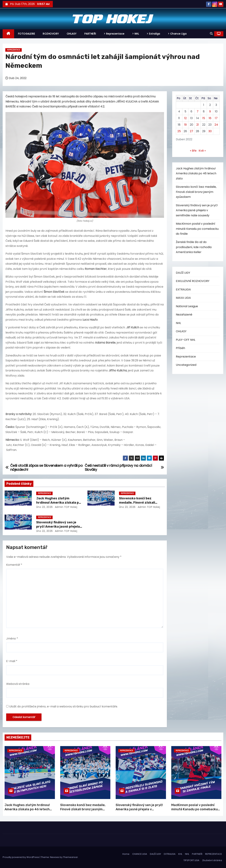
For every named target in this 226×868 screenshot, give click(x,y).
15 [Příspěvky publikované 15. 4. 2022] (204, 118)
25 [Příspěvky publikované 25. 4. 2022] (179, 131)
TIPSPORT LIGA (191, 860)
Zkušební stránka (212, 860)
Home (126, 854)
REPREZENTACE (214, 854)
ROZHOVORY (51, 34)
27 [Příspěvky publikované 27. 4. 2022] (191, 131)
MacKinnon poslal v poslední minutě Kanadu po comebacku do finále (197, 229)
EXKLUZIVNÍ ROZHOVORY (193, 281)
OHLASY (72, 34)
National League (187, 306)
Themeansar (70, 857)
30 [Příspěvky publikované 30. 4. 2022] (210, 131)
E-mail (12, 661)
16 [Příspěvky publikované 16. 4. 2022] (210, 118)
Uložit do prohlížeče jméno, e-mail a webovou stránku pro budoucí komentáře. (63, 706)
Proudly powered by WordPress (21, 857)
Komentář (14, 565)
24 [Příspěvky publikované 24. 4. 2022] (216, 125)
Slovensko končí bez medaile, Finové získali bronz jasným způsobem (139, 503)
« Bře (193, 151)
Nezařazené (184, 315)
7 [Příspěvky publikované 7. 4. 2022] (198, 111)
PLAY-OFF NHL (186, 340)
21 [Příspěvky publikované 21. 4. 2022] (198, 125)
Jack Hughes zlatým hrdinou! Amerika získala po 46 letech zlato (58, 503)
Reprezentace (14, 50)
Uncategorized (186, 365)
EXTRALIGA (183, 289)
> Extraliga (153, 34)
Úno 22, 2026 (44, 531)
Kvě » (202, 151)
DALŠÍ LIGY (183, 273)
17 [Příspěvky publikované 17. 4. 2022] (216, 118)
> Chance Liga (177, 34)
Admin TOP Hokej (66, 507)
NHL (178, 323)
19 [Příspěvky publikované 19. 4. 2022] (185, 125)
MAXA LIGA (183, 298)
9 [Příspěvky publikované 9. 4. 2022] (210, 111)
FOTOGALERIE (27, 34)
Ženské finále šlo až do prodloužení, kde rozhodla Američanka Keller (194, 247)
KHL (180, 854)
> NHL (136, 34)
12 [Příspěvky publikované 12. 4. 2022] (185, 118)
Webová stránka (18, 684)
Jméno (12, 639)
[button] (211, 34)
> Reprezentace (114, 34)
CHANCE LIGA (140, 854)
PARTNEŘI (90, 34)
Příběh (180, 348)
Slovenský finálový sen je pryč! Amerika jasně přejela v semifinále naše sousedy (58, 527)
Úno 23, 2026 (44, 507)
